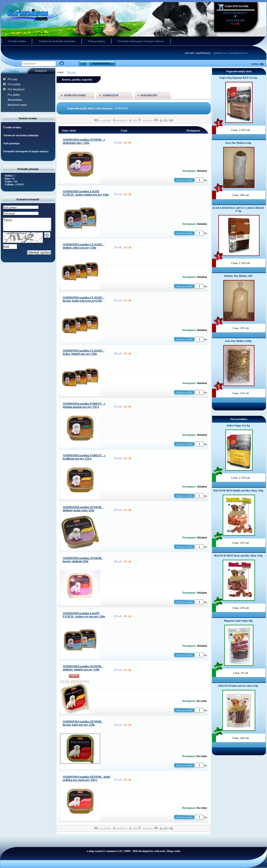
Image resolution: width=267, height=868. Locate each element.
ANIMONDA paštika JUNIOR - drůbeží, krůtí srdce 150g (83, 509)
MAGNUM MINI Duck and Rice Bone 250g (238, 556)
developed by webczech (152, 851)
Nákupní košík (237, 6)
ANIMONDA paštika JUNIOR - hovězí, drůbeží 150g (83, 559)
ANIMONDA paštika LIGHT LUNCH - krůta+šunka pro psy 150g (86, 193)
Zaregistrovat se (238, 53)
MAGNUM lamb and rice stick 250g (238, 686)
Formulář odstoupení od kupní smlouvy (141, 41)
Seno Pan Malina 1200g (238, 341)
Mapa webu (174, 851)
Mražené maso (17, 105)
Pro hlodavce (16, 89)
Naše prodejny (97, 41)
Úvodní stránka (17, 41)
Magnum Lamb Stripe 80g (238, 621)
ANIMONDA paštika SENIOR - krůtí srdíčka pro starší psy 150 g (86, 778)
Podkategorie (75, 95)
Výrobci (14, 71)
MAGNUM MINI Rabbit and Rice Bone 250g (238, 491)
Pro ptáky (14, 95)
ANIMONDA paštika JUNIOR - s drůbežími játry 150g (84, 141)
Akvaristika (15, 100)
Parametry (149, 95)
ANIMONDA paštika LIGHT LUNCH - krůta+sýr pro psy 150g (84, 615)
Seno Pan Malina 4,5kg (238, 143)
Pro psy (13, 79)
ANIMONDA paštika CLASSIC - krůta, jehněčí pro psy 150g (84, 352)
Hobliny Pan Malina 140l (238, 276)
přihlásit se (220, 53)
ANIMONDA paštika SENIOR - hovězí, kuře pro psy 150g (83, 723)
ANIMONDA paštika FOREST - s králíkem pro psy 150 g (84, 457)
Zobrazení (111, 95)
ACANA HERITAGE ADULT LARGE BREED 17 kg (238, 209)
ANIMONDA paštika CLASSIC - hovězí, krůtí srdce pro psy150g (84, 299)
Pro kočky (14, 84)
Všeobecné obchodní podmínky (57, 41)
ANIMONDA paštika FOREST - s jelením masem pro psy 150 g (84, 405)
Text (30, 226)
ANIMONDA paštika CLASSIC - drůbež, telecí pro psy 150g (84, 246)
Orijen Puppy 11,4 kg (238, 425)
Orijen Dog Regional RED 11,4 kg (238, 78)
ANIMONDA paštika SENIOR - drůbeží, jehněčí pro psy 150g (83, 668)
